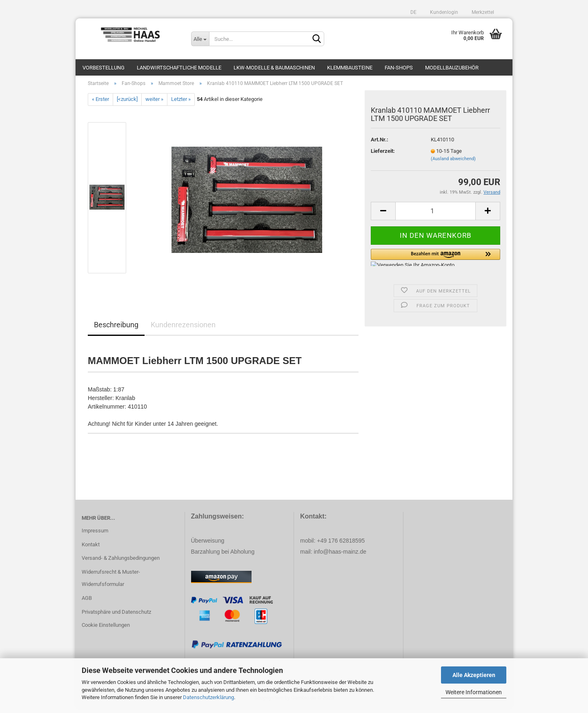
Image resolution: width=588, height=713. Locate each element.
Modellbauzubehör (452, 68)
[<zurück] (127, 104)
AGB (87, 602)
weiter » (154, 104)
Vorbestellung (104, 68)
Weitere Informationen (474, 692)
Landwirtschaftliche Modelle (179, 68)
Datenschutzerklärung (208, 697)
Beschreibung (116, 329)
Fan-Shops (399, 68)
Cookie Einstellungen (106, 629)
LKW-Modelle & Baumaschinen (274, 68)
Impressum (95, 535)
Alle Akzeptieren (474, 675)
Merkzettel (482, 12)
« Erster (100, 104)
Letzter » (181, 104)
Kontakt (91, 549)
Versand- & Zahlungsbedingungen (121, 562)
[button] (435, 262)
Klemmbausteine (350, 68)
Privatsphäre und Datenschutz (116, 616)
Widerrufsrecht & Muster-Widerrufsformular (111, 582)
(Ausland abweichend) (453, 163)
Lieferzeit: (383, 155)
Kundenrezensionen (183, 329)
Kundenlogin (443, 12)
